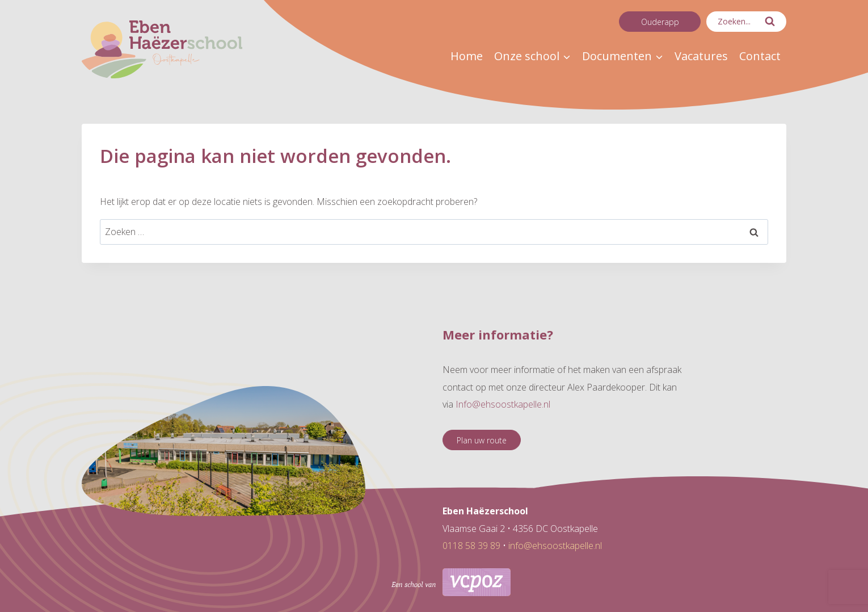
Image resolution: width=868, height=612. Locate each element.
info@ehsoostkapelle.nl (555, 546)
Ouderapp (660, 22)
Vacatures (701, 56)
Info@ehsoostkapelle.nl (503, 404)
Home (467, 56)
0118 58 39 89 (471, 546)
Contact (760, 56)
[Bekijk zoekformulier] (746, 22)
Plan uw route (482, 440)
